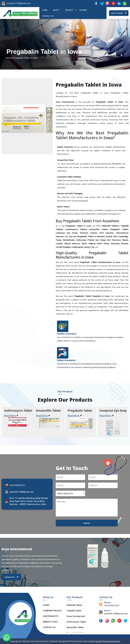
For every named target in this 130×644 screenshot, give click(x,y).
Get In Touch (119, 13)
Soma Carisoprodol (76, 616)
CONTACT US (49, 627)
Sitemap (83, 10)
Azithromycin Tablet (76, 622)
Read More (11, 416)
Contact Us (11, 577)
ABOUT (56, 10)
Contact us (48, 16)
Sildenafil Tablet (74, 605)
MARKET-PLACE (50, 622)
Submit (87, 523)
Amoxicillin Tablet (75, 627)
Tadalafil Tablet (74, 611)
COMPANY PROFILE (52, 611)
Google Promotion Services (108, 641)
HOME (45, 10)
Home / (10, 58)
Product (69, 10)
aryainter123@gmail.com (19, 3)
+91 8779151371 (17, 485)
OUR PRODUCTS (51, 616)
